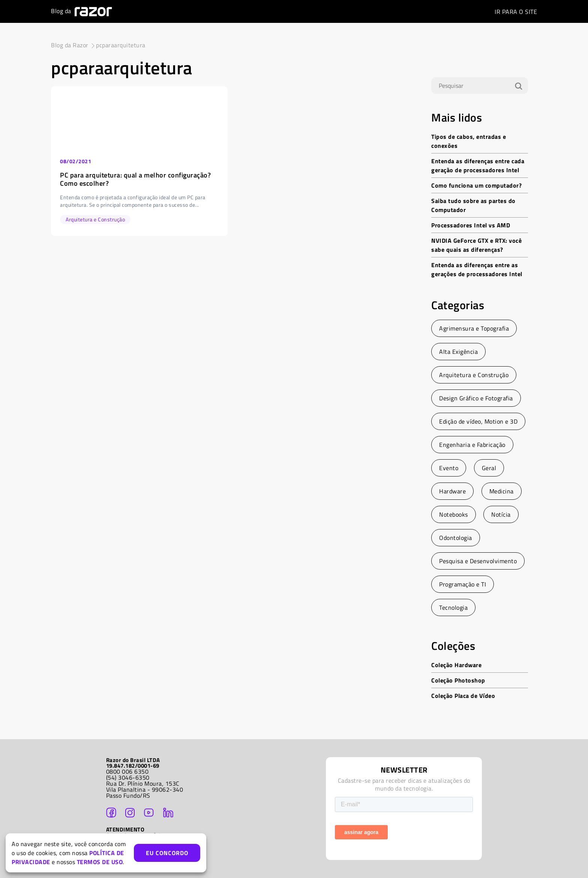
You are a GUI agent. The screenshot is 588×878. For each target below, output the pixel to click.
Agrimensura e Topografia (474, 328)
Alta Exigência (458, 352)
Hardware (452, 491)
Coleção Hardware (456, 665)
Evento (449, 468)
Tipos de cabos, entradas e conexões (469, 141)
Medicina (502, 491)
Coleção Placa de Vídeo (463, 696)
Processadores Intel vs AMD (471, 225)
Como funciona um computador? (476, 185)
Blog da (82, 11)
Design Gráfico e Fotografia (476, 398)
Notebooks (454, 514)
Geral (489, 468)
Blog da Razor (70, 45)
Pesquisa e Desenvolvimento (478, 561)
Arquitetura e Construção (474, 375)
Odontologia (456, 538)
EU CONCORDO (167, 853)
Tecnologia (453, 607)
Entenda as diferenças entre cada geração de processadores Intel (478, 165)
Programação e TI (463, 584)
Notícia (501, 514)
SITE (516, 12)
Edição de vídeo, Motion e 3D (478, 421)
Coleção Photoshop (458, 680)
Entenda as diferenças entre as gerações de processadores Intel (477, 269)
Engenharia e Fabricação (472, 445)
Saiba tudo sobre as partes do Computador (473, 205)
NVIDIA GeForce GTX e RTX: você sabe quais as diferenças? (476, 245)
